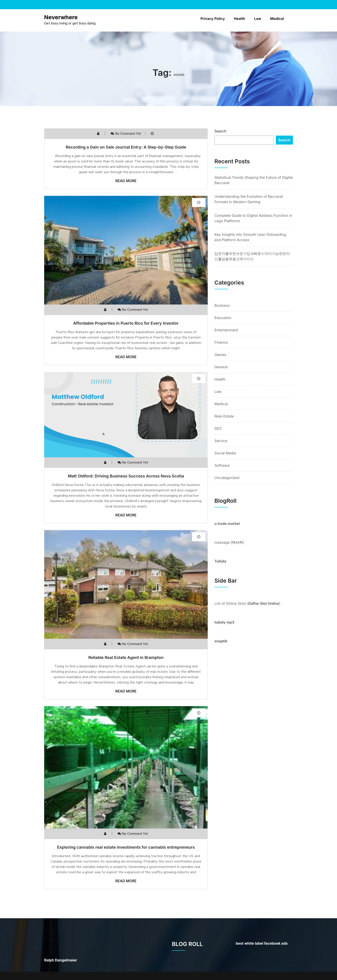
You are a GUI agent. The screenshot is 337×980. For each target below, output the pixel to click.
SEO (218, 428)
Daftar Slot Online (264, 603)
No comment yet (128, 134)
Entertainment (226, 330)
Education (223, 318)
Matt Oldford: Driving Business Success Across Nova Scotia (126, 476)
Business (222, 305)
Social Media (225, 453)
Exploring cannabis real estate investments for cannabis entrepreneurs (126, 847)
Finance (221, 342)
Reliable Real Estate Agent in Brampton (126, 657)
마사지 (237, 542)
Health (239, 19)
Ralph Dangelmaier (61, 960)
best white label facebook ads (262, 943)
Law (258, 19)
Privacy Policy (213, 19)
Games (220, 355)
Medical (277, 19)
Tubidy (220, 561)
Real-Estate (224, 416)
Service (221, 441)
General (221, 367)
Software (222, 465)
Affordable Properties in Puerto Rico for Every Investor (126, 323)
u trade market (227, 524)
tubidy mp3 (224, 622)
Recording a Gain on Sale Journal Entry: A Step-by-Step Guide (126, 147)
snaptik (221, 641)
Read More (126, 181)
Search (220, 131)
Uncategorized (227, 478)
